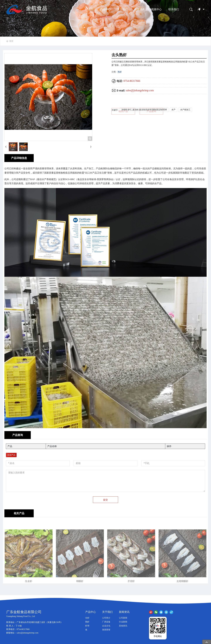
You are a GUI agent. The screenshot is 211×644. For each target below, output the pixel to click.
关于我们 (122, 9)
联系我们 (174, 9)
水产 (173, 110)
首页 (91, 9)
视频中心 (156, 9)
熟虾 (120, 72)
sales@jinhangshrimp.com (140, 90)
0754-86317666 (132, 81)
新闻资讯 (139, 9)
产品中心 (105, 9)
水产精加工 (185, 110)
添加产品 (11, 455)
